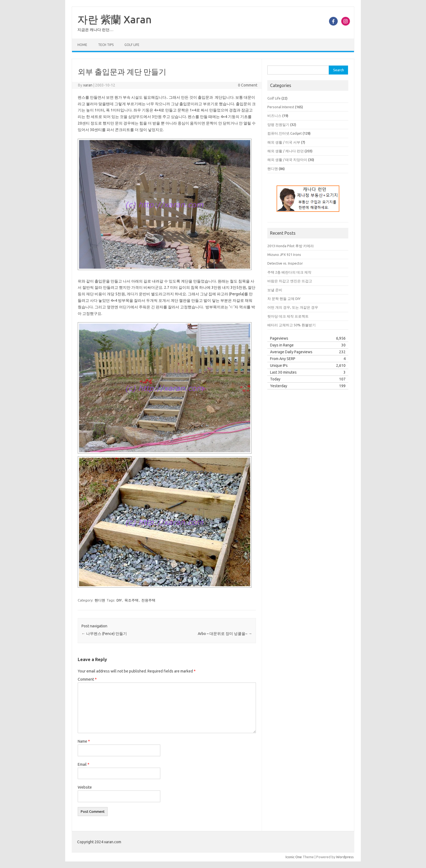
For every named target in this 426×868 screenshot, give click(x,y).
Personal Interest (281, 107)
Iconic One (294, 857)
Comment (87, 679)
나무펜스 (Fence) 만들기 (104, 634)
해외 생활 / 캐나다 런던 (286, 151)
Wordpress (345, 857)
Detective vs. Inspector (285, 263)
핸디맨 (100, 600)
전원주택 (148, 600)
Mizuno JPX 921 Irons (284, 255)
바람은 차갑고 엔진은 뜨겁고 (290, 281)
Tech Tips (106, 45)
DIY (119, 600)
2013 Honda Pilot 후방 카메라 (291, 246)
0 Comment (248, 85)
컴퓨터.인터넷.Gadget (285, 133)
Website (85, 787)
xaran (88, 85)
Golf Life (132, 45)
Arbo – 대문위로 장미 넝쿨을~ (225, 634)
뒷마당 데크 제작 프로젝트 (288, 316)
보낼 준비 (275, 290)
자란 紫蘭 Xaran (115, 19)
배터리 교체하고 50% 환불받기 (292, 325)
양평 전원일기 (278, 125)
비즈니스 (274, 116)
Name (84, 741)
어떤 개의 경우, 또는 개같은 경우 (293, 307)
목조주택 (131, 600)
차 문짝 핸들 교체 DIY (284, 299)
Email (84, 764)
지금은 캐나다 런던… (95, 30)
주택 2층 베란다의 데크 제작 (289, 272)
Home (82, 45)
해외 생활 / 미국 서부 (284, 142)
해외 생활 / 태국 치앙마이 (287, 160)
